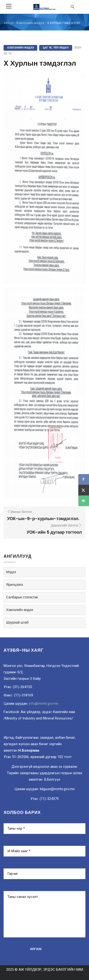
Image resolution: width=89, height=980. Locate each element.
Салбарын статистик (22, 597)
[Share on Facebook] (84, 479)
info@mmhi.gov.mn (44, 704)
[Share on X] (84, 490)
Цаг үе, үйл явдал (56, 48)
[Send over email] (84, 501)
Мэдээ (11, 572)
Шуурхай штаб (17, 622)
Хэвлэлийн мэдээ (30, 23)
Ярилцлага (14, 585)
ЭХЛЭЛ (9, 23)
